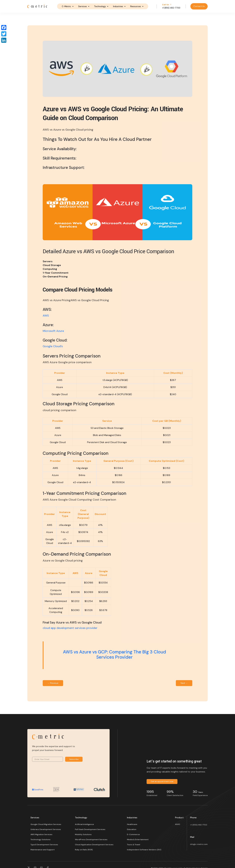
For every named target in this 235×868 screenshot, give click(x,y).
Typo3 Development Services (44, 845)
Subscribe (74, 759)
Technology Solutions (40, 840)
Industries (118, 6)
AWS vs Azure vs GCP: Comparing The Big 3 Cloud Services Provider (114, 655)
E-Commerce (133, 834)
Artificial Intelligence (84, 824)
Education (132, 829)
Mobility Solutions (83, 834)
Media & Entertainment (138, 840)
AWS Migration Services (41, 834)
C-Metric (66, 6)
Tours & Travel (134, 845)
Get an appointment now (162, 781)
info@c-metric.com (199, 844)
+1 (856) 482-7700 (199, 825)
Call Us (167, 5)
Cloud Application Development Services (94, 845)
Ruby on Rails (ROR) (84, 850)
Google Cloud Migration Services (46, 824)
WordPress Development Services (91, 840)
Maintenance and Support (43, 850)
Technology (100, 6)
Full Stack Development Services (90, 829)
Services (83, 6)
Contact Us (199, 6)
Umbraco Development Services (46, 829)
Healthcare (132, 824)
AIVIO (178, 824)
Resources (136, 6)
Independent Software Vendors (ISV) (144, 850)
